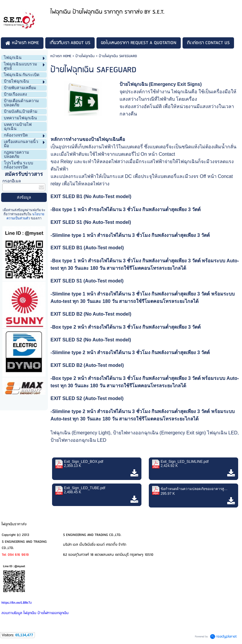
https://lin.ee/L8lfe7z (17, 603)
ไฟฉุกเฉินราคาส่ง (14, 524)
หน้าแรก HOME (61, 56)
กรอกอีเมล (12, 181)
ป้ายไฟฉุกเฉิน (85, 56)
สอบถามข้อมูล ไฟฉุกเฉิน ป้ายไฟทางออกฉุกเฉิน (35, 613)
